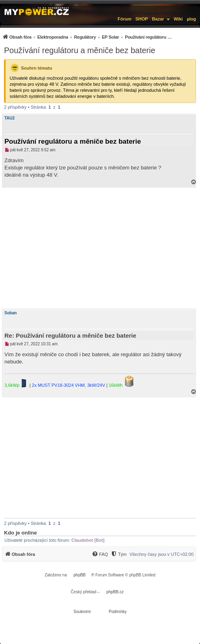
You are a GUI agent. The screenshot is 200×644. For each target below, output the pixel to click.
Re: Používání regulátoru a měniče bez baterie (70, 335)
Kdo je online (21, 533)
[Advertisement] (100, 248)
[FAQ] (100, 554)
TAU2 (9, 118)
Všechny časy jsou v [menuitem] (162, 554)
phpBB (80, 575)
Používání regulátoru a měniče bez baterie (80, 50)
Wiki (178, 19)
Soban (11, 313)
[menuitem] (88, 37)
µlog (191, 19)
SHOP (141, 19)
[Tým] (119, 554)
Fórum (124, 19)
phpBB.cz (115, 592)
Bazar (158, 19)
